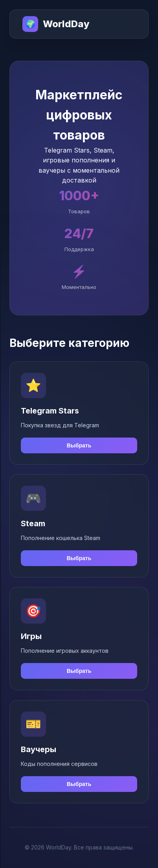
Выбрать (79, 445)
